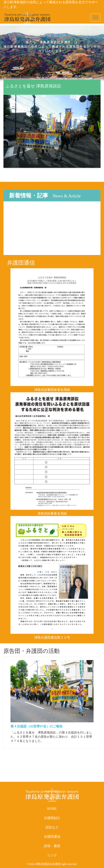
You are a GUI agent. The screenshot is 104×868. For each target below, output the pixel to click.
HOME (52, 809)
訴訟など (52, 827)
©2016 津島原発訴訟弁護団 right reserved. (52, 864)
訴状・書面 (52, 846)
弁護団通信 (52, 837)
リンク (52, 855)
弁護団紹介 (52, 818)
